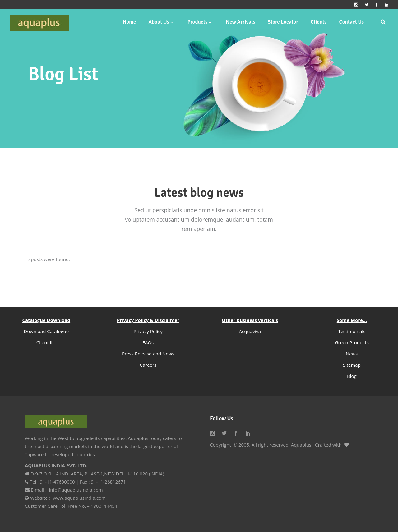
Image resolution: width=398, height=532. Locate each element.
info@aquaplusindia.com (76, 490)
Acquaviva (250, 331)
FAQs (148, 342)
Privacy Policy (148, 331)
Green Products (352, 342)
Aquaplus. (302, 445)
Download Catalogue (46, 331)
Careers (148, 365)
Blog (352, 376)
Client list (46, 342)
